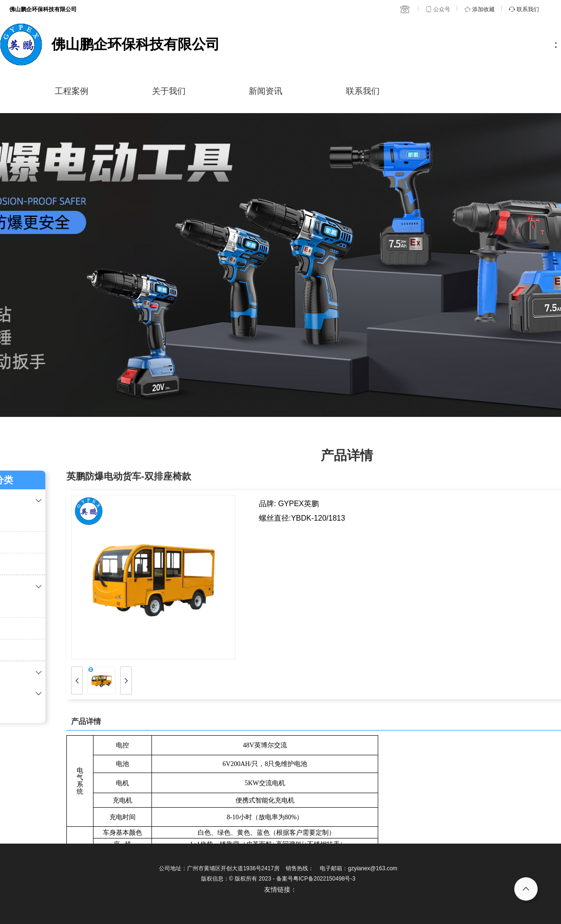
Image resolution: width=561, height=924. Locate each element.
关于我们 (169, 91)
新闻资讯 (266, 91)
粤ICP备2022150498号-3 (324, 879)
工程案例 (72, 91)
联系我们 (363, 91)
